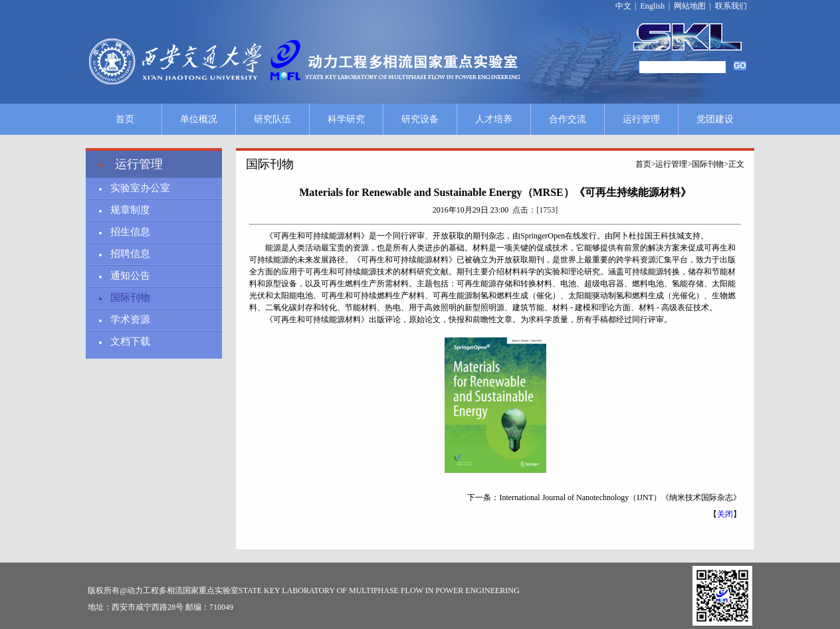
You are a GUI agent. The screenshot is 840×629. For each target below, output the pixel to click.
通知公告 (130, 276)
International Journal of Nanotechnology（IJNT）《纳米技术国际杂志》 (620, 497)
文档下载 (130, 341)
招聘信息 (130, 254)
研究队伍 (272, 119)
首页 (125, 119)
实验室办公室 (140, 188)
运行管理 (641, 119)
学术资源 (130, 319)
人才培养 (494, 119)
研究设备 (420, 119)
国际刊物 (130, 298)
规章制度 (130, 210)
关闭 (725, 514)
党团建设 (715, 119)
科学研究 (346, 119)
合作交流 (568, 119)
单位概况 (199, 119)
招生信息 (130, 232)
